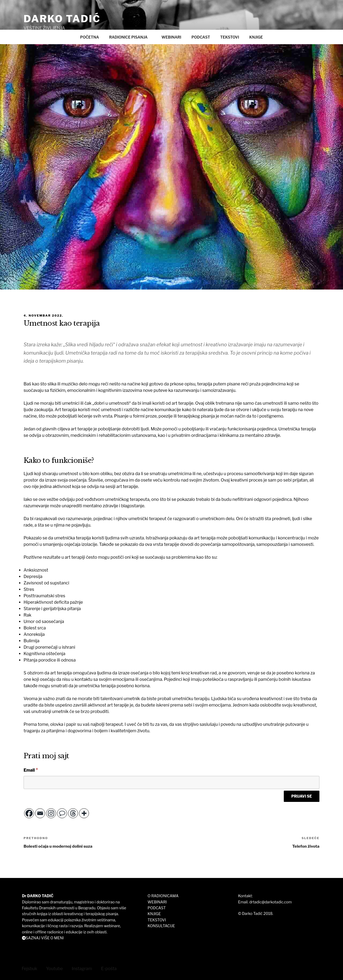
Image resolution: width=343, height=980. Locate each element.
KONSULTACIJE (161, 926)
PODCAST (201, 37)
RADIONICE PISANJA (131, 37)
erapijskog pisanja (197, 416)
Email (31, 770)
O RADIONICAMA (163, 896)
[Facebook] (29, 813)
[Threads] (73, 813)
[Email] (171, 782)
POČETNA (90, 37)
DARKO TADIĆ (62, 19)
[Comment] (62, 813)
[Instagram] (51, 813)
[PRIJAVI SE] (302, 796)
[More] (84, 813)
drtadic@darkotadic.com (270, 902)
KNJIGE (256, 37)
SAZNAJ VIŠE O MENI (45, 938)
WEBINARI (171, 37)
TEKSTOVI (230, 37)
